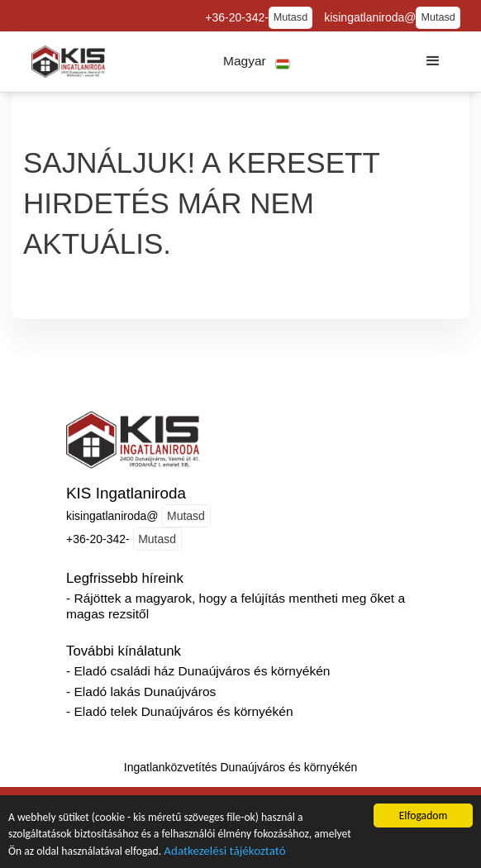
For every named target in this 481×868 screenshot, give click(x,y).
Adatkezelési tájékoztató (224, 856)
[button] (257, 62)
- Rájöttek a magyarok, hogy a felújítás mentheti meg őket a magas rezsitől (236, 606)
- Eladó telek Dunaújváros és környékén (180, 711)
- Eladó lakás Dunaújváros (141, 692)
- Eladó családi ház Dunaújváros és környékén (198, 671)
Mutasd (291, 17)
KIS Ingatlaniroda (126, 493)
